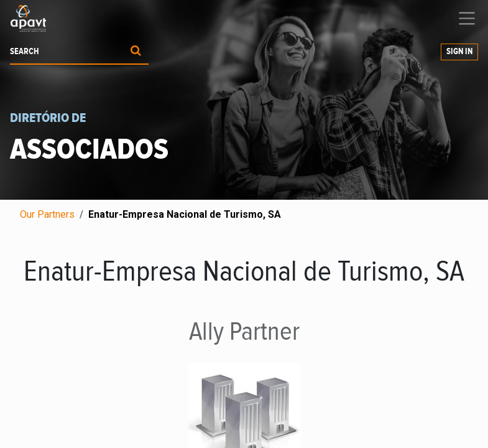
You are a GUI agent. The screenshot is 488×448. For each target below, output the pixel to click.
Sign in (459, 52)
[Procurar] (136, 52)
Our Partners (47, 214)
